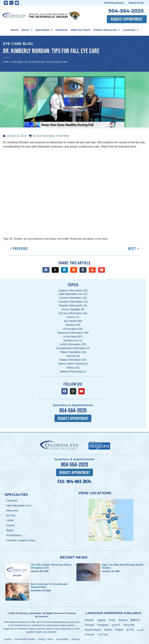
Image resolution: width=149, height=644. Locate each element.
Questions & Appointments (73, 405)
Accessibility (62, 639)
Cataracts (62, 30)
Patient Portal (136, 3)
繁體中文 (135, 620)
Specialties (44, 30)
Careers (8, 639)
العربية (140, 630)
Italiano (108, 630)
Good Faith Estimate (25, 639)
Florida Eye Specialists (28, 613)
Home (15, 30)
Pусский (89, 625)
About (27, 30)
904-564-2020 (126, 11)
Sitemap (75, 639)
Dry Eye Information (44, 136)
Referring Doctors (114, 3)
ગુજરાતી (116, 625)
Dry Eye (11, 515)
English (119, 630)
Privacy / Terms (46, 639)
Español (89, 620)
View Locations (95, 493)
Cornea (10, 525)
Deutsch (123, 620)
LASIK (10, 520)
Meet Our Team (81, 30)
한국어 (130, 630)
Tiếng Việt (129, 625)
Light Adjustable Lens (19, 505)
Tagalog (101, 620)
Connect (43, 616)
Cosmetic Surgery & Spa (21, 540)
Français (90, 634)
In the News (17, 62)
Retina (10, 530)
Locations (131, 30)
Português (103, 625)
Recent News (74, 557)
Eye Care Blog (18, 44)
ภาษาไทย (103, 634)
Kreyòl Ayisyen (93, 630)
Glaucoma (12, 510)
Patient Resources (107, 30)
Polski (112, 620)
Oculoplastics (14, 535)
